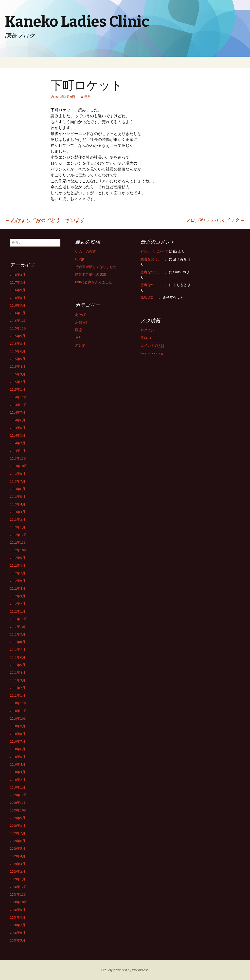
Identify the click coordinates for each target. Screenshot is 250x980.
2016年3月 (18, 305)
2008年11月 (18, 894)
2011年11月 (18, 619)
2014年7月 (18, 412)
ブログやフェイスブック (215, 220)
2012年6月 (18, 581)
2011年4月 (18, 673)
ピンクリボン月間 (154, 251)
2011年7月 (18, 650)
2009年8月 (18, 826)
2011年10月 (18, 627)
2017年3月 (18, 282)
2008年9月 (18, 910)
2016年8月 (18, 298)
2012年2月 (18, 604)
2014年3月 (18, 435)
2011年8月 (18, 642)
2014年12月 (18, 397)
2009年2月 (18, 871)
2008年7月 (18, 925)
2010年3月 (18, 772)
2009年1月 (18, 879)
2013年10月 (18, 466)
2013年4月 (18, 504)
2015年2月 (18, 382)
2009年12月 (18, 795)
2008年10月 (18, 902)
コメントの (152, 346)
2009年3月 (18, 864)
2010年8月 (18, 734)
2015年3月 (18, 374)
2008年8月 (18, 917)
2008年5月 (18, 940)
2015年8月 (18, 344)
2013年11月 (18, 458)
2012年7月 (18, 573)
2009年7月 (18, 833)
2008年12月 (18, 887)
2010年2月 (18, 780)
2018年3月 (18, 275)
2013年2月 (18, 519)
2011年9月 (18, 634)
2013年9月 (18, 474)
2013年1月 (18, 527)
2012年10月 (18, 550)
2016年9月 (18, 290)
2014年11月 (18, 405)
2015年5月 (18, 359)
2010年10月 (18, 718)
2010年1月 (18, 787)
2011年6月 (18, 657)
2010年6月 (18, 749)
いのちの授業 (86, 251)
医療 (79, 330)
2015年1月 (18, 389)
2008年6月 (18, 933)
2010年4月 (18, 764)
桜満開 (80, 259)
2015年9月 (18, 336)
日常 (88, 97)
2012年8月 (18, 565)
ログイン (147, 330)
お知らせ (82, 322)
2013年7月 (18, 481)
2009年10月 (18, 810)
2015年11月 (18, 328)
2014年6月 (18, 420)
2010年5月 (18, 757)
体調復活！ (149, 298)
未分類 (80, 345)
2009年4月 (18, 856)
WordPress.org (152, 353)
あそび (80, 315)
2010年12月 (18, 703)
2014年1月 (18, 451)
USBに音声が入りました (94, 282)
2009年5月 (18, 848)
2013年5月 (18, 497)
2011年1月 (18, 695)
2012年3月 (18, 596)
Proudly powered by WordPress (125, 970)
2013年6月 (18, 489)
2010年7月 (18, 741)
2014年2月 (18, 443)
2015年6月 (18, 351)
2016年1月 (18, 313)
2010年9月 (18, 726)
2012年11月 (18, 542)
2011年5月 (18, 665)
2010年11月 (18, 711)
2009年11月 (18, 803)
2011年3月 (18, 680)
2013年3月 (18, 512)
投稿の (149, 338)
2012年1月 (18, 611)
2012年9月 (18, 558)
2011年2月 (18, 688)
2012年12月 (18, 535)
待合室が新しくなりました (96, 267)
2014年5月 (18, 428)
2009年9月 (18, 818)
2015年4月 (18, 366)
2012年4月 (18, 588)
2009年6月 (18, 841)
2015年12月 (18, 321)
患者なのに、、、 (154, 259)
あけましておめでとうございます (45, 220)
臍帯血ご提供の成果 (91, 274)
